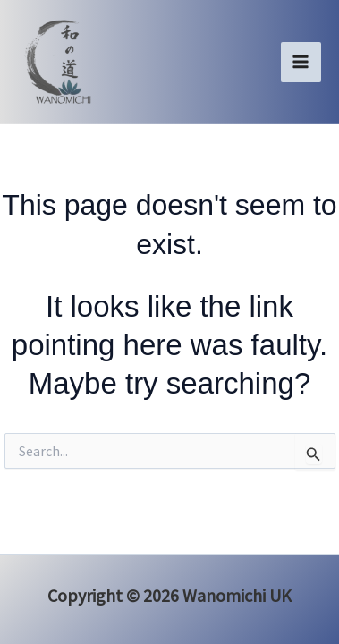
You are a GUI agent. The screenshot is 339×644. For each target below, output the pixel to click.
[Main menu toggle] (301, 63)
